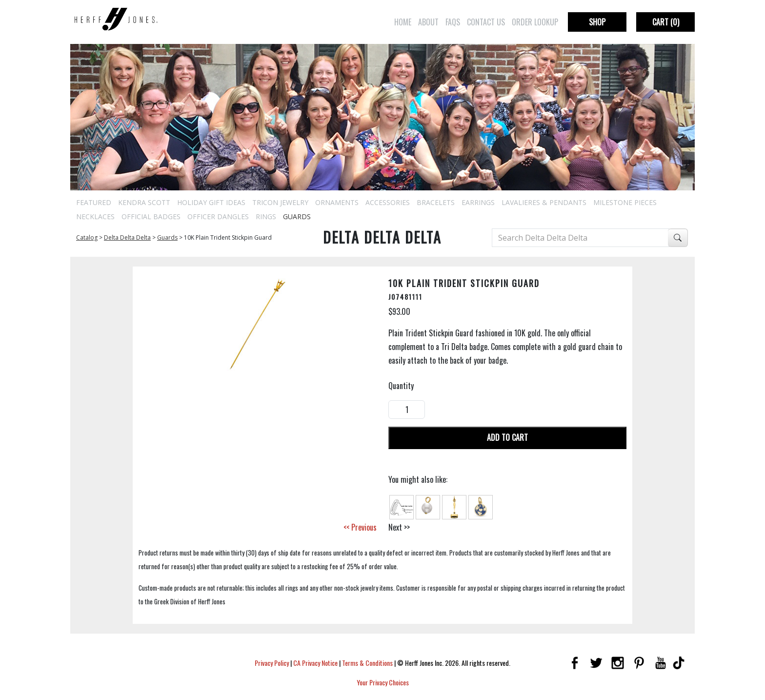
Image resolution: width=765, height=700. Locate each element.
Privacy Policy (272, 663)
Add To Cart (507, 437)
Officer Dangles (218, 216)
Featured (94, 202)
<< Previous (360, 527)
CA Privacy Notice (315, 663)
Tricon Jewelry (280, 202)
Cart (666, 22)
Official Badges (151, 216)
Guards (297, 216)
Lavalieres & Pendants (544, 202)
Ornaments (337, 202)
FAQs (453, 22)
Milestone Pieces (625, 202)
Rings (266, 216)
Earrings (478, 202)
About (428, 22)
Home (403, 22)
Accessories (388, 202)
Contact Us (486, 22)
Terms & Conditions (367, 663)
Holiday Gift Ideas (211, 202)
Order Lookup (535, 22)
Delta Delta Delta (127, 237)
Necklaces (95, 216)
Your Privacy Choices (383, 682)
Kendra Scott (144, 202)
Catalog (87, 237)
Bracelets (436, 202)
